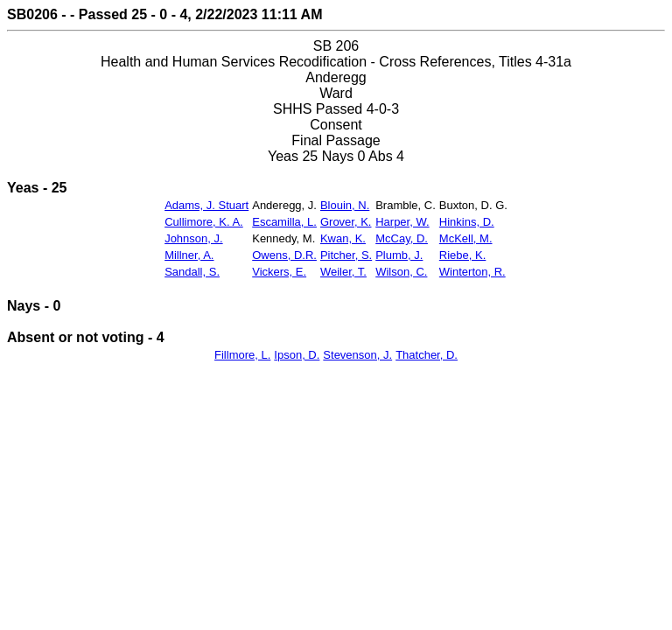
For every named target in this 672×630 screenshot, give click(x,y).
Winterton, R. (472, 272)
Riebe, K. (462, 255)
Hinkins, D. (467, 222)
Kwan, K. (343, 238)
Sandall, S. (192, 272)
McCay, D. (402, 238)
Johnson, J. (194, 238)
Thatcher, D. (427, 355)
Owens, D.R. (284, 255)
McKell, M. (466, 238)
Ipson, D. (297, 355)
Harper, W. (402, 222)
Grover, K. (346, 222)
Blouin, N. (345, 205)
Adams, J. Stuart (206, 205)
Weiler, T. (343, 272)
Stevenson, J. (357, 355)
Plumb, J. (399, 255)
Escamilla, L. (284, 222)
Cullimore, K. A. (204, 222)
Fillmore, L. (242, 355)
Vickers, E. (279, 272)
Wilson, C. (401, 272)
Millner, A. (189, 255)
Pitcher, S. (346, 255)
